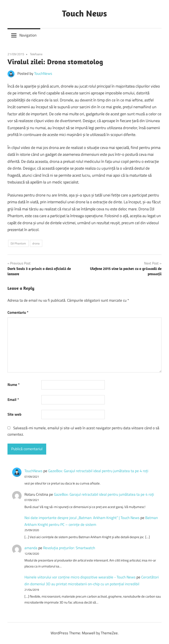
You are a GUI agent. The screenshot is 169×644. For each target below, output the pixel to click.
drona (36, 243)
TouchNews (43, 73)
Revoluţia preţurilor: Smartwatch (69, 548)
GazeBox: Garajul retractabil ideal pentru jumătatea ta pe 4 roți (98, 471)
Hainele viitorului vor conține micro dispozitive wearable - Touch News (80, 577)
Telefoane (36, 54)
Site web (14, 414)
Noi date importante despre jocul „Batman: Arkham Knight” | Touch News (82, 518)
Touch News (84, 13)
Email (13, 400)
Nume (14, 385)
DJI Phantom (18, 243)
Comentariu (18, 312)
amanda (31, 548)
